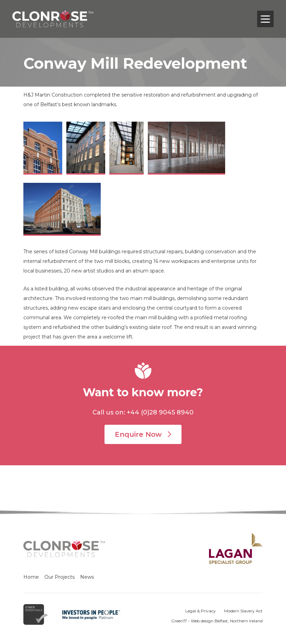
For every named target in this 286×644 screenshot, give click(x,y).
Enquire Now (143, 434)
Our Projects (59, 577)
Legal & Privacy (201, 611)
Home (31, 577)
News (87, 577)
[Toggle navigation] (265, 19)
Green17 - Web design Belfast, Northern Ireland (217, 621)
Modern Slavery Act (243, 611)
